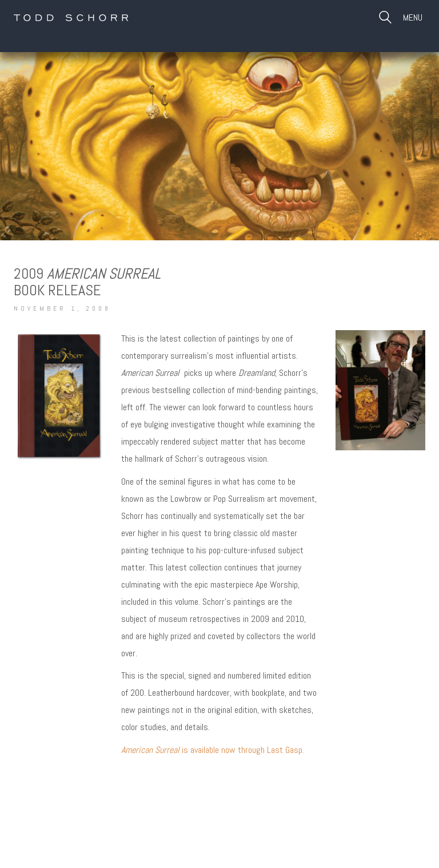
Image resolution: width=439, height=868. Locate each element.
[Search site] (385, 19)
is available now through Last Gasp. (213, 750)
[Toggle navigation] (414, 18)
